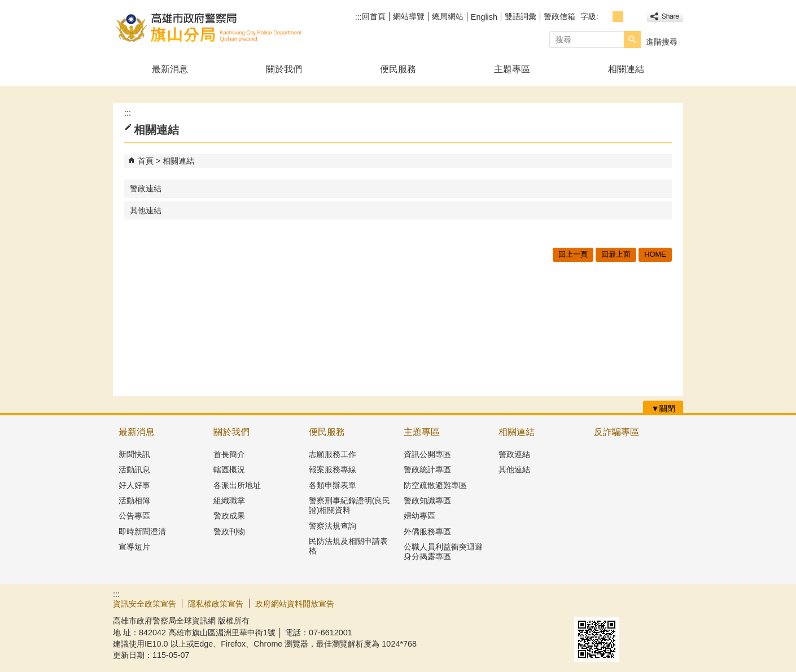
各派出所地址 (237, 485)
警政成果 (229, 516)
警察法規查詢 (333, 526)
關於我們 (284, 69)
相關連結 (626, 69)
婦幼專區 (419, 516)
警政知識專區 (427, 500)
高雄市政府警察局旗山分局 (208, 27)
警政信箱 (559, 16)
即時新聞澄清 (142, 532)
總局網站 (448, 16)
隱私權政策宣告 (216, 604)
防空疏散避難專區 (435, 485)
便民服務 (398, 69)
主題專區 (512, 69)
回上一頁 (573, 254)
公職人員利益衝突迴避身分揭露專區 (443, 552)
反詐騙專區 (616, 432)
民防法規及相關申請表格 (348, 546)
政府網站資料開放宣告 (295, 604)
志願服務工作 (333, 454)
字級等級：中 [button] (618, 17)
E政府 (586, 602)
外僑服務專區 (427, 532)
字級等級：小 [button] (605, 17)
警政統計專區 (427, 469)
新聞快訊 (134, 454)
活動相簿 (134, 500)
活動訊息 (134, 469)
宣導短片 (134, 547)
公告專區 (134, 516)
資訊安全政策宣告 (145, 604)
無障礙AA (642, 603)
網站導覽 (409, 16)
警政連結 (146, 188)
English (484, 17)
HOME (655, 254)
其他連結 (146, 210)
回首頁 (374, 16)
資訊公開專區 (427, 454)
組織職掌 (229, 500)
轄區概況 (229, 469)
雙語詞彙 (521, 16)
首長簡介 (229, 454)
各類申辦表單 (333, 485)
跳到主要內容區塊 (6, 6)
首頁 (146, 161)
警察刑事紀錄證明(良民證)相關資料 (350, 505)
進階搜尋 (662, 42)
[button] (632, 39)
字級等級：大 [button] (630, 17)
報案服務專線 (333, 469)
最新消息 (170, 69)
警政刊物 (229, 532)
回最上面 (616, 254)
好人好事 (134, 485)
